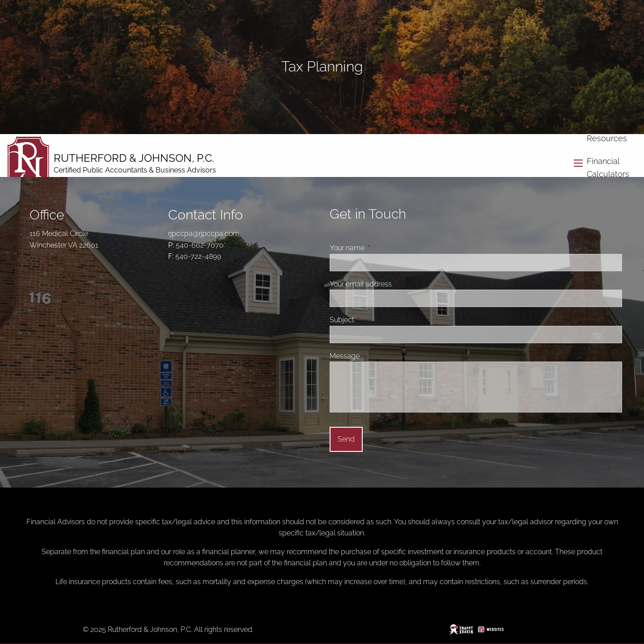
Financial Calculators (608, 168)
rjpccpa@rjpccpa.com (204, 234)
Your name (381, 248)
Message (378, 356)
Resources (607, 138)
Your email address (394, 284)
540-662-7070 (200, 245)
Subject (376, 320)
